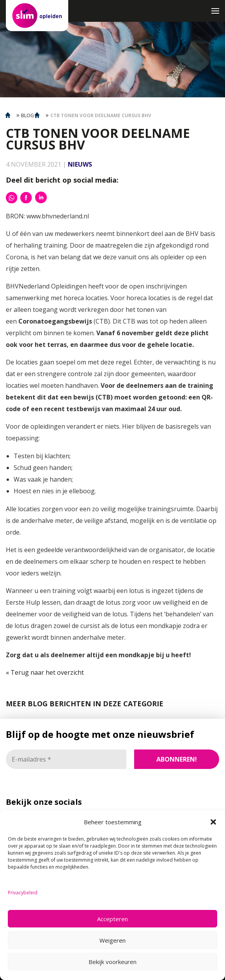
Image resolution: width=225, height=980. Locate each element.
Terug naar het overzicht (46, 672)
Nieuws (80, 164)
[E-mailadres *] (66, 759)
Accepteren (112, 919)
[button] (213, 822)
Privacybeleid (23, 893)
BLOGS (29, 115)
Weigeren (112, 940)
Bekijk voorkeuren (112, 962)
